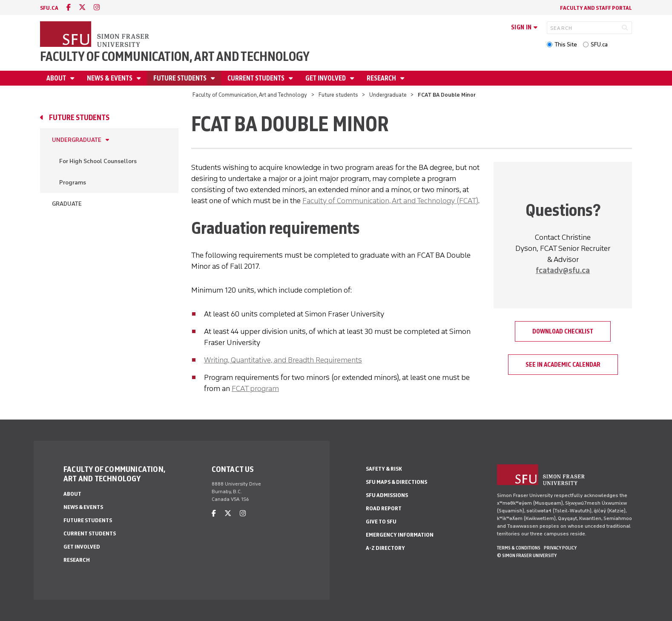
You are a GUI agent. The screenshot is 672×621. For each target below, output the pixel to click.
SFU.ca (599, 45)
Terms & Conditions (519, 548)
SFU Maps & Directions (396, 482)
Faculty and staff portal (596, 8)
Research (382, 78)
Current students (257, 78)
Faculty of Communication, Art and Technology (175, 56)
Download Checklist (563, 331)
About (57, 78)
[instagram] (97, 7)
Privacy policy (560, 548)
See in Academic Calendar (563, 365)
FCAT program (255, 388)
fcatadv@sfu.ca (563, 270)
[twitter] (82, 7)
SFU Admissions (387, 495)
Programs (73, 183)
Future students (181, 78)
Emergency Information (400, 535)
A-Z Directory (385, 548)
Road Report (384, 508)
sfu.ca (49, 8)
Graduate (67, 204)
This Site (566, 45)
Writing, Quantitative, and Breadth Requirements (283, 360)
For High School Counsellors (98, 161)
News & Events (110, 78)
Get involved (326, 78)
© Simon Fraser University (527, 555)
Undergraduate (388, 95)
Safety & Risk (384, 469)
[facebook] (69, 7)
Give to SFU (381, 522)
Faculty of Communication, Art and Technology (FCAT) (390, 201)
